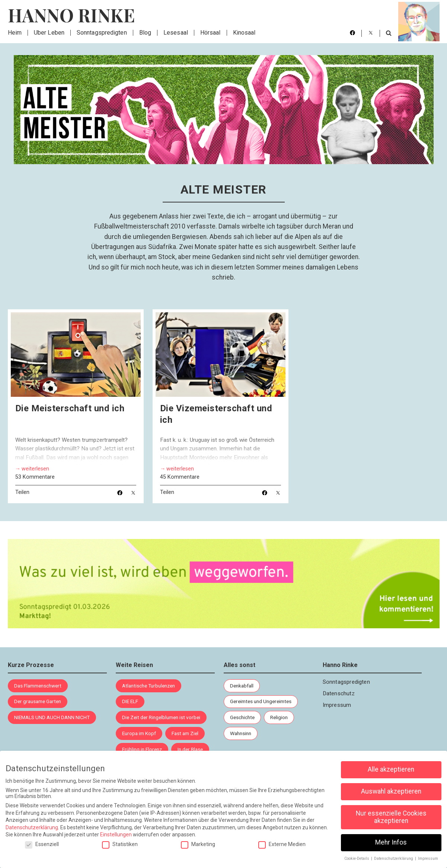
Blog (145, 33)
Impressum (337, 705)
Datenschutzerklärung (32, 827)
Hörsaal (210, 33)
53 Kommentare (35, 477)
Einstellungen (116, 834)
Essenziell (42, 844)
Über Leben (49, 33)
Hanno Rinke (71, 15)
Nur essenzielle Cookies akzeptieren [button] (391, 817)
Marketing (198, 844)
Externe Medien (282, 844)
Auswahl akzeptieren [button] (391, 791)
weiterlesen (35, 469)
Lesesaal (176, 33)
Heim (15, 33)
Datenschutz (339, 693)
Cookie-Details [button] (357, 858)
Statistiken (120, 844)
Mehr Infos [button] (391, 842)
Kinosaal (244, 33)
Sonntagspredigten (102, 33)
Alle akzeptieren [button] (391, 769)
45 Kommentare (180, 477)
